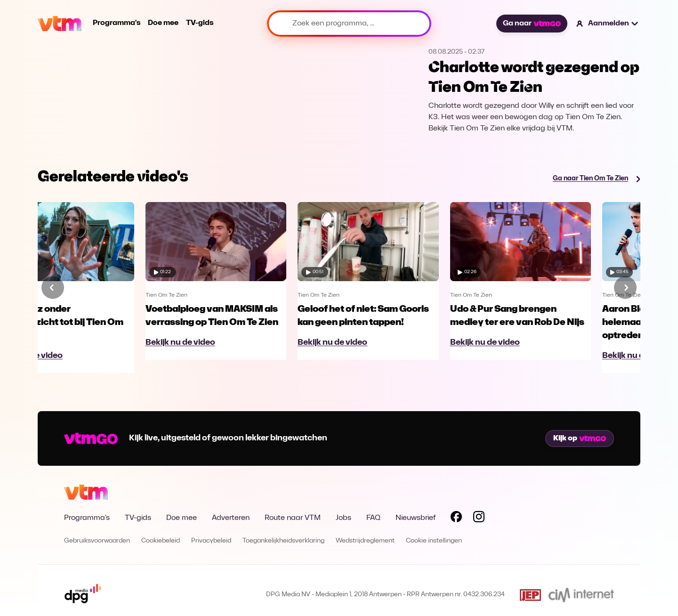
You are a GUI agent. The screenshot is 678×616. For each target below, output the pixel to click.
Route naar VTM (293, 518)
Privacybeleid (211, 541)
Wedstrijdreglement (365, 541)
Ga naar (532, 24)
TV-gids (200, 23)
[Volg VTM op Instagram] (479, 519)
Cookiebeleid (161, 541)
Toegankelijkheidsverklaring (283, 541)
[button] (608, 24)
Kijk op (580, 438)
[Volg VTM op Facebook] (456, 519)
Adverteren (231, 518)
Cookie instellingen (434, 541)
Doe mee (163, 23)
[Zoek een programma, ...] (349, 24)
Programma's (117, 23)
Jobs (343, 518)
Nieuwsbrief (416, 518)
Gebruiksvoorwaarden (97, 541)
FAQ (373, 518)
